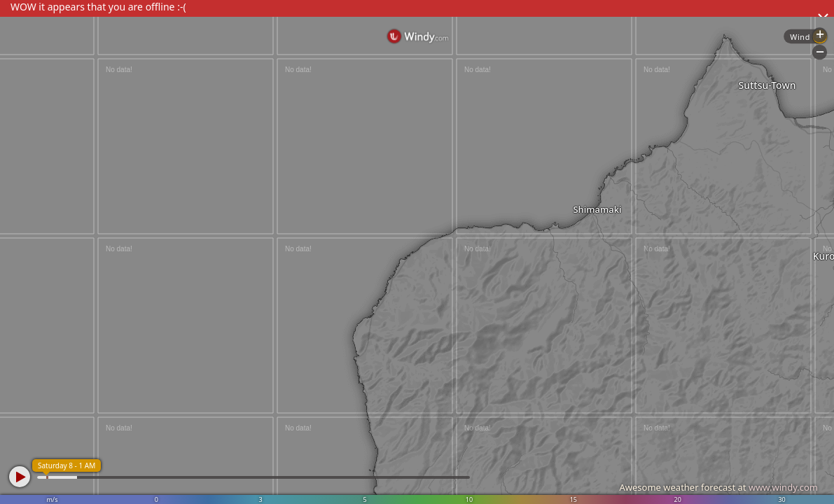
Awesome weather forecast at (718, 487)
